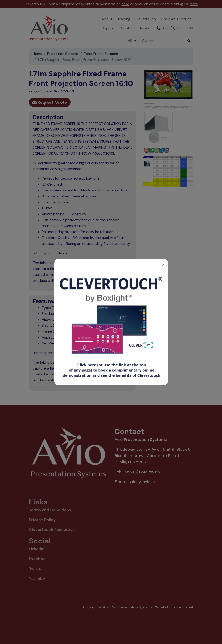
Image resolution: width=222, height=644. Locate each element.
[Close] (163, 263)
